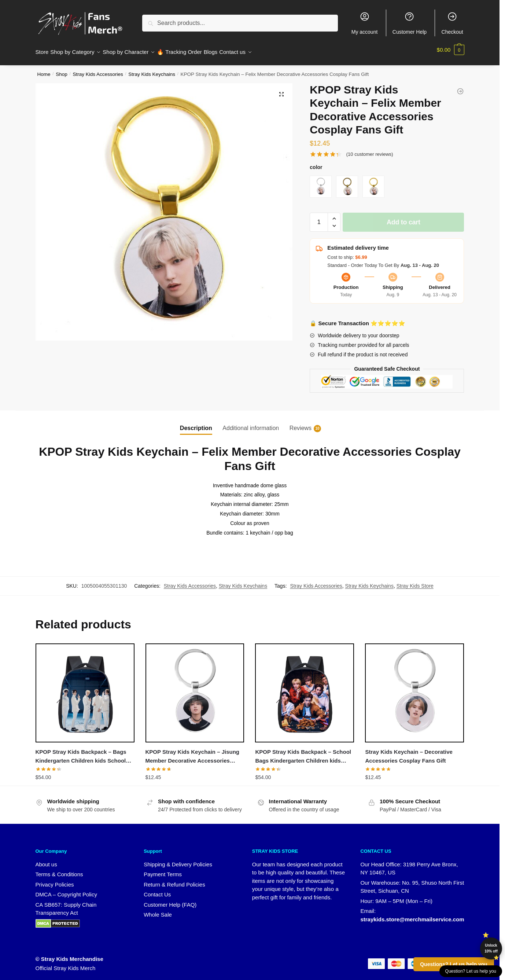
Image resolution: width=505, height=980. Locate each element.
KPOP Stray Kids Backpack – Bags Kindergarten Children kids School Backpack (81, 753)
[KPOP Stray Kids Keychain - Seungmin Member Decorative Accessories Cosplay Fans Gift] (460, 87)
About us (46, 860)
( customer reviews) (370, 150)
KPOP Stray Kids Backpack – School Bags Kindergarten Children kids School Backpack (303, 753)
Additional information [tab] (251, 424)
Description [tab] (196, 424)
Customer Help (410, 23)
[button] (281, 90)
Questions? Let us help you (454, 964)
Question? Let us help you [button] (471, 971)
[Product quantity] (319, 218)
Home (44, 70)
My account (365, 23)
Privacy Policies (55, 880)
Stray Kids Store (415, 581)
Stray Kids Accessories (98, 70)
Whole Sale (158, 910)
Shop (62, 70)
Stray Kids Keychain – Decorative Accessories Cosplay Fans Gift (409, 752)
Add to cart (403, 218)
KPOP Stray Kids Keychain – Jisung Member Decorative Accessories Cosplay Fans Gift (192, 753)
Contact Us (157, 890)
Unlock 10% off (491, 948)
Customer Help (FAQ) (170, 900)
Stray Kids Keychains (152, 70)
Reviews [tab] (301, 424)
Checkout (452, 23)
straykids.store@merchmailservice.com (412, 915)
